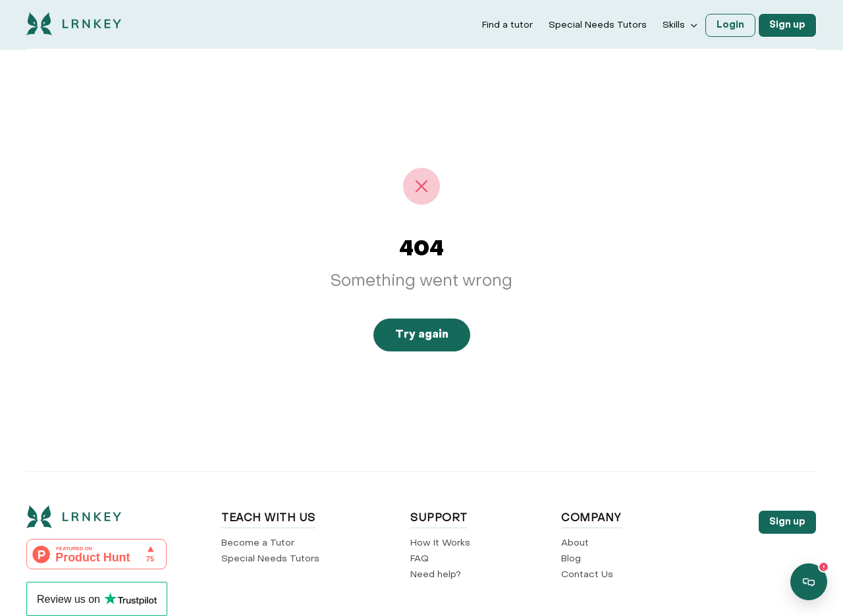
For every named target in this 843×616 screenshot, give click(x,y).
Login (730, 25)
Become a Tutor (258, 543)
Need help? (436, 575)
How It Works (440, 543)
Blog (571, 559)
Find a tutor (507, 25)
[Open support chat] (809, 582)
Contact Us (587, 575)
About (575, 543)
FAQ (420, 559)
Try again (422, 335)
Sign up (787, 25)
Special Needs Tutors (598, 25)
